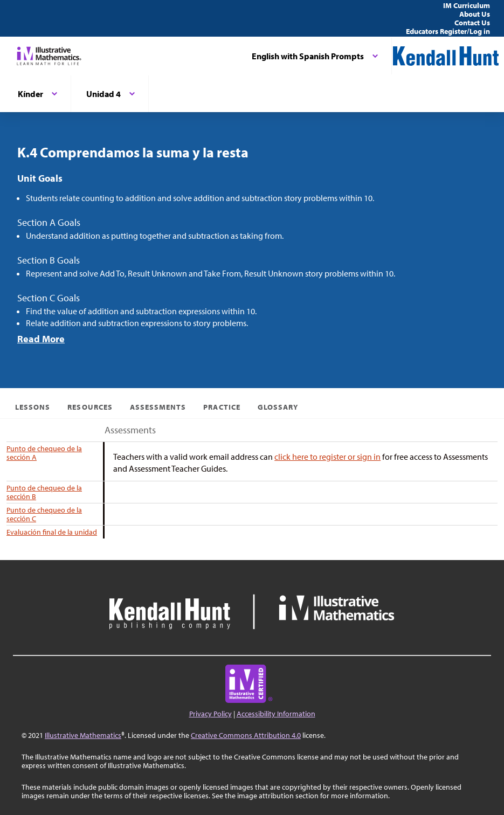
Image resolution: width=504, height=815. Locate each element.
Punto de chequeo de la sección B (44, 492)
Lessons (33, 407)
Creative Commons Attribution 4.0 (246, 735)
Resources (90, 407)
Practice (222, 407)
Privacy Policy (210, 714)
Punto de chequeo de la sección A (44, 453)
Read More (41, 339)
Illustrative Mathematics (83, 735)
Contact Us (472, 23)
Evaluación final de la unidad (52, 532)
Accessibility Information (276, 714)
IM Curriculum (467, 5)
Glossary (278, 407)
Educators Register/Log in (448, 31)
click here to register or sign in (327, 457)
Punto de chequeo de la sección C (44, 514)
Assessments (158, 407)
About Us (475, 14)
